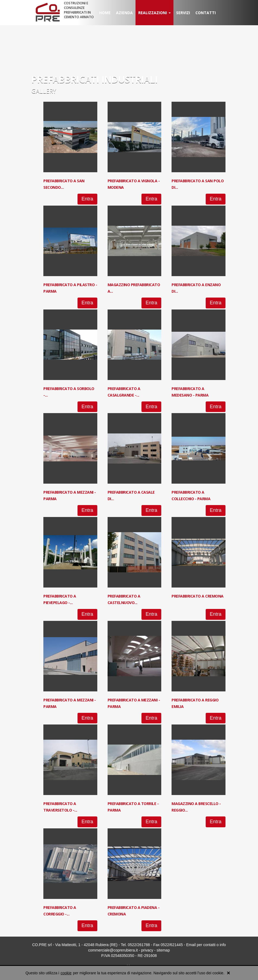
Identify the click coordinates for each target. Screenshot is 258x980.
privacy (147, 950)
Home (105, 13)
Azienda (124, 13)
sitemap (163, 950)
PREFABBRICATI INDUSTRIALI (95, 79)
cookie (66, 973)
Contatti (206, 13)
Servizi (183, 13)
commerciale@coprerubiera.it (113, 950)
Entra (87, 199)
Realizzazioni (154, 13)
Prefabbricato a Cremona (198, 596)
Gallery (44, 91)
